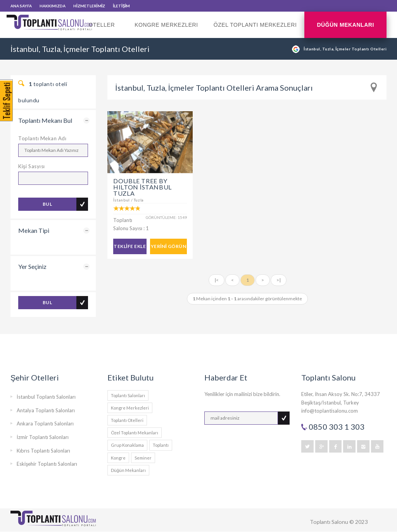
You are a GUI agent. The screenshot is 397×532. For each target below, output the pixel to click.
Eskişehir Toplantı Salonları (47, 464)
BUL (47, 204)
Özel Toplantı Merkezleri (255, 25)
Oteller (104, 30)
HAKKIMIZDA (53, 6)
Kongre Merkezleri (166, 25)
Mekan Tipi (34, 230)
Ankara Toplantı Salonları (45, 424)
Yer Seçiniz (32, 266)
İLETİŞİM (121, 6)
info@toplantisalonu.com (330, 411)
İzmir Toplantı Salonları (43, 437)
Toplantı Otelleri (127, 420)
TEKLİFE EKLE (130, 246)
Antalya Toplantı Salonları (46, 410)
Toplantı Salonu (329, 522)
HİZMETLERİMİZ (89, 6)
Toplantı (161, 445)
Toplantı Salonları (128, 395)
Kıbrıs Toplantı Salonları (43, 451)
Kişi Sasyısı (32, 166)
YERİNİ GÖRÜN (168, 246)
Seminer (143, 458)
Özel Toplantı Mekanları (135, 433)
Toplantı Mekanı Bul (45, 120)
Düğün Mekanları (345, 25)
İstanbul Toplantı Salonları (46, 397)
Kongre (118, 458)
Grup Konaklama (127, 445)
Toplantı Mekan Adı (42, 138)
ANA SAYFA (21, 6)
